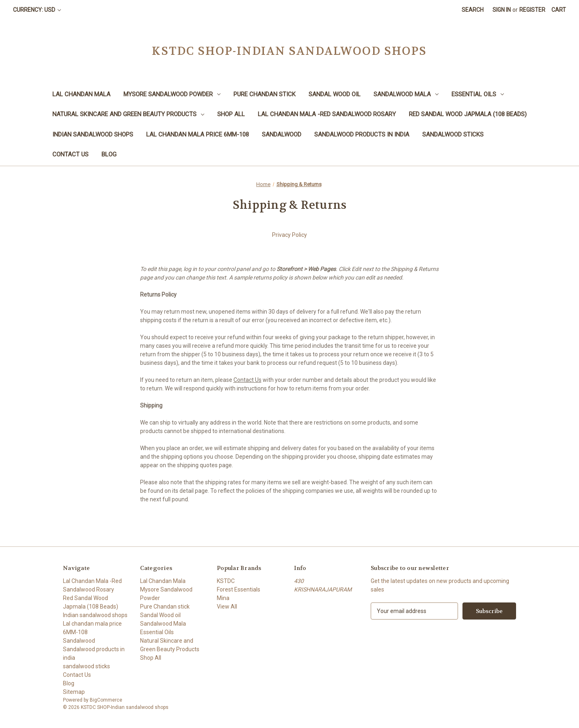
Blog (109, 154)
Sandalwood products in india (362, 134)
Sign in (502, 10)
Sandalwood (282, 134)
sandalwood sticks (453, 134)
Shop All (231, 114)
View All (227, 607)
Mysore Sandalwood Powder (172, 94)
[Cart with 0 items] (559, 10)
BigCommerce (106, 700)
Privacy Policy (289, 235)
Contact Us (70, 154)
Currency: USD (37, 10)
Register (532, 10)
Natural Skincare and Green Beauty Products (128, 114)
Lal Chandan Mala (81, 94)
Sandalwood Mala (406, 94)
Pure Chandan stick (265, 94)
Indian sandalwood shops (93, 134)
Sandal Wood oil (335, 94)
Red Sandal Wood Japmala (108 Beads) (468, 114)
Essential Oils (478, 94)
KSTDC (226, 581)
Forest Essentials (239, 589)
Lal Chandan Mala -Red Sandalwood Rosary (327, 114)
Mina (223, 598)
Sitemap (74, 692)
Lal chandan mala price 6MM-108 (198, 134)
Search (473, 10)
